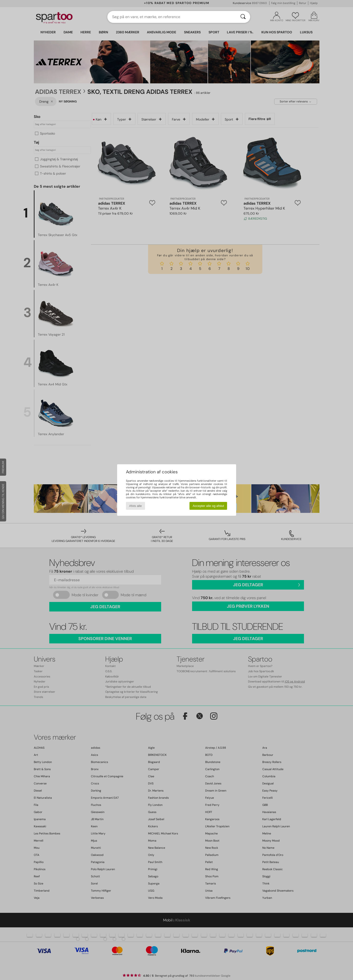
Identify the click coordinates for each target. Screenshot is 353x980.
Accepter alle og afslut (208, 506)
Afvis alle (135, 506)
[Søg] (243, 17)
